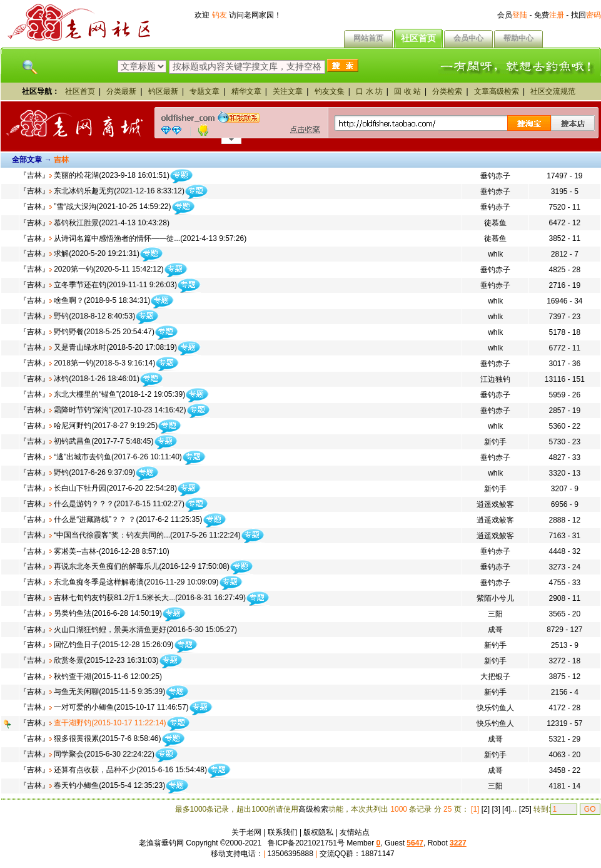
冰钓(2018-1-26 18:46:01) (97, 379)
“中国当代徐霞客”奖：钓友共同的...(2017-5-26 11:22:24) (147, 535)
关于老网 (246, 832)
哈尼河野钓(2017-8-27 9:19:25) (106, 426)
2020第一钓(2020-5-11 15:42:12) (109, 269)
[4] (506, 809)
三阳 (495, 614)
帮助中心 (518, 38)
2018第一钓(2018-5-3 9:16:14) (104, 363)
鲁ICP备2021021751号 (306, 843)
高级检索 (313, 809)
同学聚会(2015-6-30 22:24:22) (104, 754)
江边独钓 (495, 379)
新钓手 (495, 442)
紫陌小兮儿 (495, 598)
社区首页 (418, 38)
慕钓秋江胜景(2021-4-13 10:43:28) (112, 223)
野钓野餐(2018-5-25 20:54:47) (104, 332)
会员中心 (468, 38)
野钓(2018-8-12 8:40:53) (94, 316)
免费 (549, 15)
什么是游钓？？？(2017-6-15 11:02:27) (119, 504)
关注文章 (288, 91)
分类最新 (121, 91)
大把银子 (495, 677)
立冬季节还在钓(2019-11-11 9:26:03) (115, 285)
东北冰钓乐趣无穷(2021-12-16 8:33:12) (119, 191)
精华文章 (246, 91)
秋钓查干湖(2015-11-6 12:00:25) (108, 677)
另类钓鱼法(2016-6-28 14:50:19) (108, 613)
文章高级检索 (497, 91)
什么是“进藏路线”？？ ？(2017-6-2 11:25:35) (128, 519)
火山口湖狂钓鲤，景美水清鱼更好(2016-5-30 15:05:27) (145, 630)
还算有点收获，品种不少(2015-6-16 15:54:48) (130, 770)
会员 (512, 15)
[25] (525, 809)
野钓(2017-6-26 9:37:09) (94, 472)
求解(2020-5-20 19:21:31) (97, 253)
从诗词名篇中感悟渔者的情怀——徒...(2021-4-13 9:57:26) (150, 238)
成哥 (495, 630)
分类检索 (447, 91)
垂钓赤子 (495, 176)
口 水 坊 (369, 91)
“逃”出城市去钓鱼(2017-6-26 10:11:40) (118, 457)
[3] (496, 809)
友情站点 (355, 832)
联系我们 (283, 832)
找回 (586, 15)
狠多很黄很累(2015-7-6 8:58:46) (107, 738)
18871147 (377, 854)
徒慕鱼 (495, 223)
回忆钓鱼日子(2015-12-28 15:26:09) (114, 645)
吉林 (34, 175)
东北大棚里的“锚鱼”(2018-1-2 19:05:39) (119, 394)
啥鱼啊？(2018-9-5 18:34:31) (102, 300)
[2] (486, 809)
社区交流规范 (553, 91)
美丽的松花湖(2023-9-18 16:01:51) (112, 175)
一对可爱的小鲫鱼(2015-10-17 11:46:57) (121, 707)
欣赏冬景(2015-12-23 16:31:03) (106, 660)
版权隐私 (318, 832)
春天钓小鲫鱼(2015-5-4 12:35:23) (109, 785)
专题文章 (205, 91)
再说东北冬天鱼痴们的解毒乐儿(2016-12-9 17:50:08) (142, 566)
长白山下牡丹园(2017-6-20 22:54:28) (115, 488)
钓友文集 (330, 91)
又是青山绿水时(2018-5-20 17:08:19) (115, 347)
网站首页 (368, 38)
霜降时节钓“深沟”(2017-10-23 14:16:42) (120, 410)
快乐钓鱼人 (495, 708)
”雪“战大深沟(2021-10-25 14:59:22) (112, 207)
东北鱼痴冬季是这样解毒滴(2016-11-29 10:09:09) (136, 582)
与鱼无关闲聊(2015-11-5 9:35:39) (109, 692)
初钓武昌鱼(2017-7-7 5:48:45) (104, 441)
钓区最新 (163, 91)
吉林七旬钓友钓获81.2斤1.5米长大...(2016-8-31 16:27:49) (150, 598)
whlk (495, 254)
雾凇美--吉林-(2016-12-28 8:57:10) (112, 551)
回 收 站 (407, 91)
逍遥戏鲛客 (495, 504)
